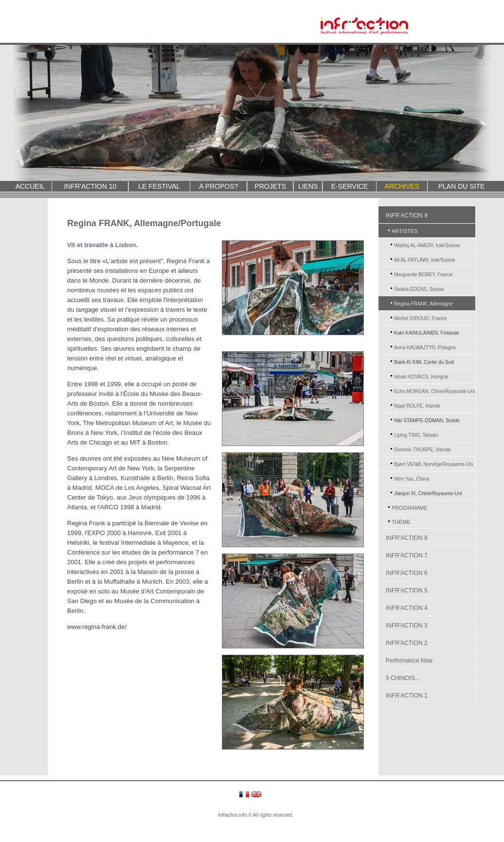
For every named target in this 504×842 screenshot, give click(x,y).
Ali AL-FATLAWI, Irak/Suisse (425, 260)
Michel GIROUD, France (420, 318)
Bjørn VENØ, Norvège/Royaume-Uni (433, 464)
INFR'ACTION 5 (407, 591)
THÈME (401, 522)
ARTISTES (405, 231)
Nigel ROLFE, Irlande (417, 406)
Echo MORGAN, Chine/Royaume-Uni (434, 391)
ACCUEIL (30, 186)
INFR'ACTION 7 (407, 555)
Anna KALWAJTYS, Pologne (425, 348)
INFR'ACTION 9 (407, 215)
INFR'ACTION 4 (407, 608)
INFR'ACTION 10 (90, 186)
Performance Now (409, 661)
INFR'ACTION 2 (407, 643)
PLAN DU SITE (462, 186)
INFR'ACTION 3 (407, 626)
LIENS (308, 186)
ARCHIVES (402, 186)
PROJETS (270, 186)
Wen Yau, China (412, 479)
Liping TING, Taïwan (416, 435)
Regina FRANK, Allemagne (423, 304)
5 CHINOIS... (403, 678)
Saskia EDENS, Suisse (419, 289)
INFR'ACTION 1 (407, 696)
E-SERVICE (350, 186)
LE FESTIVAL (159, 186)
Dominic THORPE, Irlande (423, 450)
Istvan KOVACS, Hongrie (421, 377)
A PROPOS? (218, 186)
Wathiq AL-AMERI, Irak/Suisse (427, 245)
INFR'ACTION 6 (407, 573)
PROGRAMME (409, 508)
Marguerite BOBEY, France (423, 275)
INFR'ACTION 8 (407, 538)
